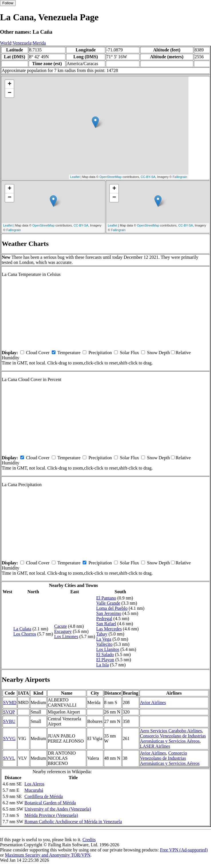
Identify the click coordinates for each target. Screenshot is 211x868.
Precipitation (100, 353)
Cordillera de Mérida (43, 796)
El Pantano (106, 598)
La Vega (104, 639)
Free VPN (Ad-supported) (184, 850)
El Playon (105, 660)
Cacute (60, 626)
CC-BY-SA (148, 177)
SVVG (9, 738)
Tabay (102, 634)
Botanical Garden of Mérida (50, 803)
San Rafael (106, 624)
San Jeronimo (109, 613)
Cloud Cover (38, 353)
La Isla (103, 665)
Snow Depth (158, 353)
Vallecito (104, 644)
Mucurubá (34, 790)
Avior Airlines (153, 702)
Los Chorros (25, 634)
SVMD (10, 702)
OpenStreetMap (111, 177)
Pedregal (104, 619)
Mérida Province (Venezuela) (51, 815)
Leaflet (75, 177)
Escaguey (63, 631)
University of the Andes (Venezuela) (58, 809)
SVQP (9, 712)
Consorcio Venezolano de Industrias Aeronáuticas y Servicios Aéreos (173, 738)
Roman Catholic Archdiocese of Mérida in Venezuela (73, 822)
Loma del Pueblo (112, 608)
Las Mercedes (109, 629)
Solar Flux (129, 353)
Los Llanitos (108, 649)
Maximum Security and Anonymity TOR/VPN (48, 855)
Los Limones (66, 637)
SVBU (9, 721)
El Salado (105, 654)
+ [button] (10, 84)
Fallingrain (180, 177)
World (6, 43)
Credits (89, 840)
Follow (8, 3)
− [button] (10, 93)
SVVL (9, 758)
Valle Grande (108, 603)
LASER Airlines (155, 746)
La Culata (22, 629)
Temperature (69, 353)
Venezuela (22, 43)
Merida (39, 43)
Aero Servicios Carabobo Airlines (171, 731)
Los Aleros (34, 784)
